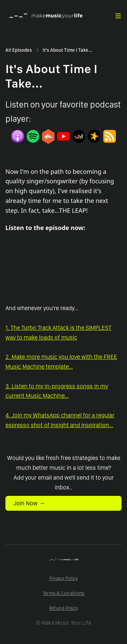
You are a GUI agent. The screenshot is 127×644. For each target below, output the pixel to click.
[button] (118, 16)
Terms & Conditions (64, 593)
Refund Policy (63, 608)
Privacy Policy (64, 578)
